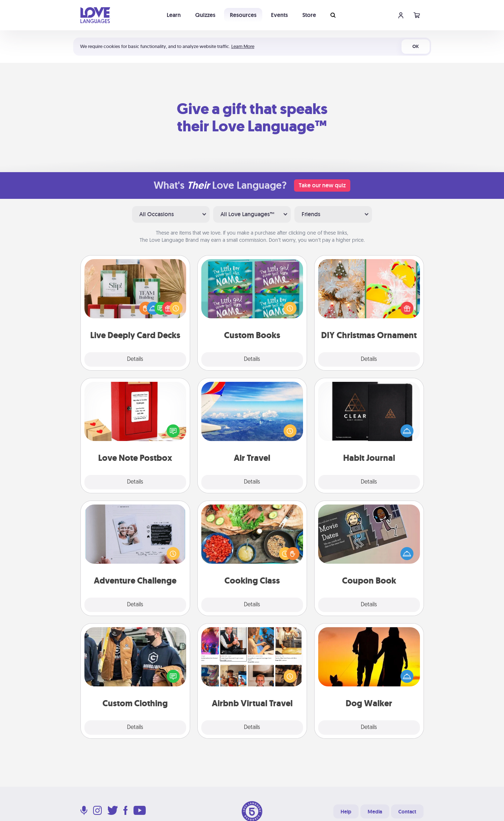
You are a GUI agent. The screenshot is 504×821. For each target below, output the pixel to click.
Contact (407, 812)
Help (346, 812)
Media (375, 812)
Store (309, 15)
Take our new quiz (322, 185)
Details (135, 359)
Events (279, 15)
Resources (243, 15)
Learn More (243, 46)
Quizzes (205, 15)
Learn (174, 15)
